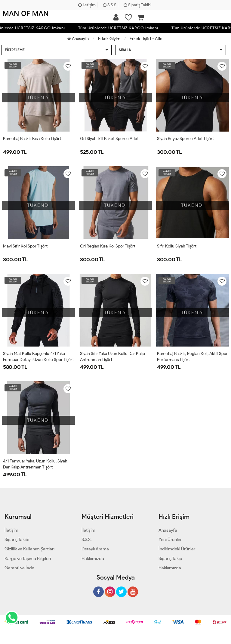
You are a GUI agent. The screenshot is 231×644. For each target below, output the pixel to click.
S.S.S (110, 5)
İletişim (87, 5)
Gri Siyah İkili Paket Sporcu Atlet (109, 139)
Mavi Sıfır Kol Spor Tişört (25, 246)
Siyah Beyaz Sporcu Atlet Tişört (185, 139)
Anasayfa (78, 39)
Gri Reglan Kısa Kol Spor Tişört (108, 246)
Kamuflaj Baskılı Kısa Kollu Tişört (32, 139)
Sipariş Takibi (137, 5)
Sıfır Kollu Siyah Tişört (177, 246)
